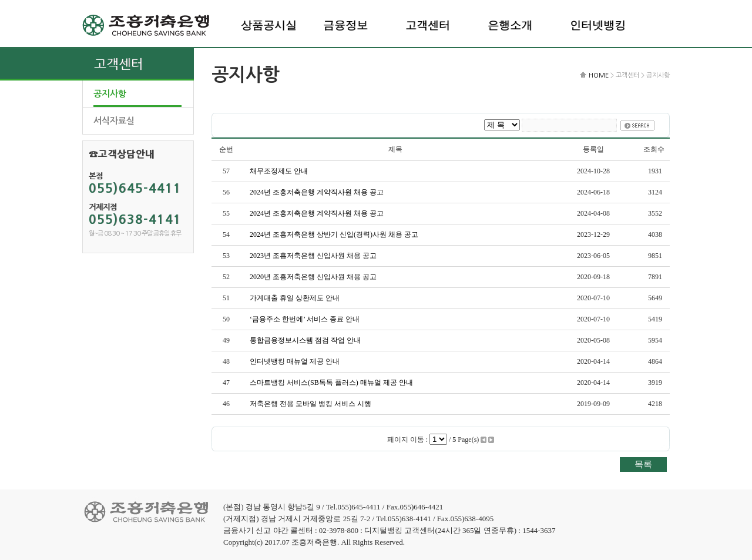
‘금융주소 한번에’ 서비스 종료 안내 (305, 319)
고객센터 (428, 25)
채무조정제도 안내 (279, 171)
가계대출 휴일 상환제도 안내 (295, 298)
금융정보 (345, 25)
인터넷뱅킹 (598, 25)
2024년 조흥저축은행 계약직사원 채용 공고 (317, 192)
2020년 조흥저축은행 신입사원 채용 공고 (313, 277)
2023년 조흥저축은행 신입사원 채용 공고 (313, 256)
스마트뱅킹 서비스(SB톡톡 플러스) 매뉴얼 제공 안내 (331, 383)
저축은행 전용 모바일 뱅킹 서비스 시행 (310, 404)
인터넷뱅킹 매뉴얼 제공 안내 (295, 361)
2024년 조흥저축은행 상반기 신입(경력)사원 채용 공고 (334, 234)
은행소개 (510, 25)
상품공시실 (269, 25)
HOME (599, 76)
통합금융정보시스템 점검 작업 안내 (305, 340)
